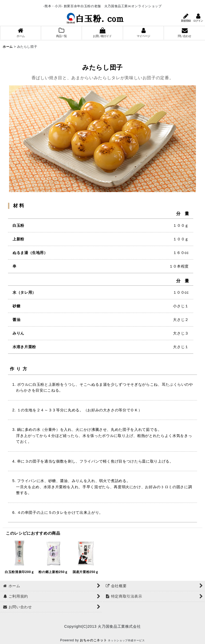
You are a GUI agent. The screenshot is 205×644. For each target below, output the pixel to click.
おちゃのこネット (93, 640)
